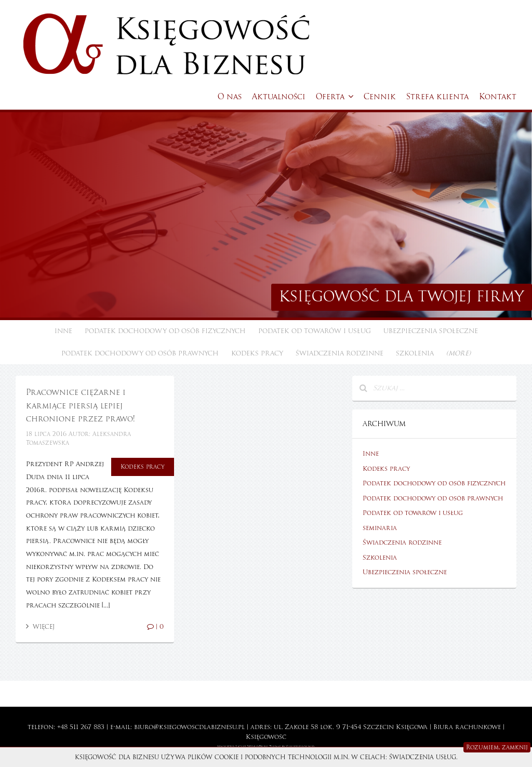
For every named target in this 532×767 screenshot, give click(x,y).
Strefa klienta (437, 97)
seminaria (380, 528)
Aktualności (279, 97)
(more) (458, 353)
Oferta (335, 97)
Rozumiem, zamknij (497, 747)
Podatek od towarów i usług (315, 331)
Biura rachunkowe (467, 727)
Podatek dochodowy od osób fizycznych (165, 331)
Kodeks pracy (257, 353)
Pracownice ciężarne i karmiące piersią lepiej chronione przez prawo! (80, 406)
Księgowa (412, 727)
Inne (63, 331)
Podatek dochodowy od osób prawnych (140, 353)
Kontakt (498, 97)
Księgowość (266, 737)
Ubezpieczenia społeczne (431, 331)
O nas (230, 97)
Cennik (380, 97)
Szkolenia (415, 353)
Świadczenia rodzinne (340, 353)
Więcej (40, 627)
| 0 (155, 627)
